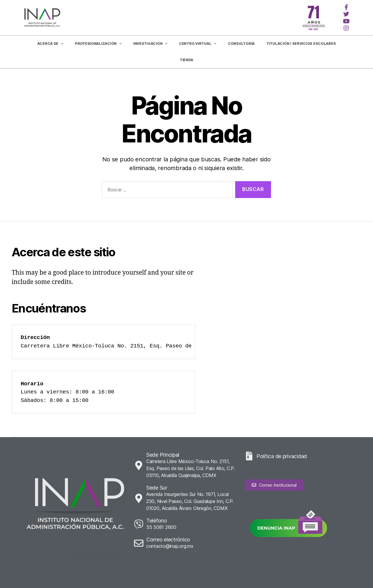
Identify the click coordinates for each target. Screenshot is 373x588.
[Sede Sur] (139, 498)
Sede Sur (157, 488)
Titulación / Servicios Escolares (301, 44)
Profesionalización (98, 44)
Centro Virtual (198, 44)
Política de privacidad (282, 456)
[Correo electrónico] (139, 543)
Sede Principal (163, 455)
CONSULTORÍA (241, 44)
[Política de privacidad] (249, 456)
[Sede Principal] (139, 465)
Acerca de (50, 44)
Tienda (186, 60)
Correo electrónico (168, 540)
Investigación (150, 44)
